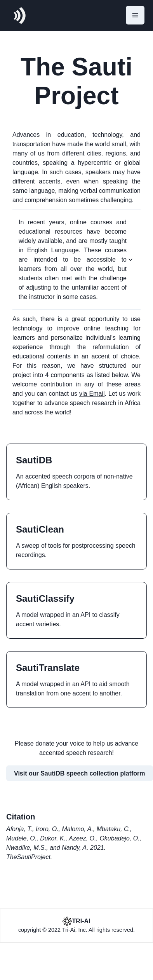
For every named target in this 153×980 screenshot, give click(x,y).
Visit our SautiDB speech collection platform (80, 773)
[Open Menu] (135, 15)
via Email (92, 394)
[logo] (19, 16)
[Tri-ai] (76, 921)
